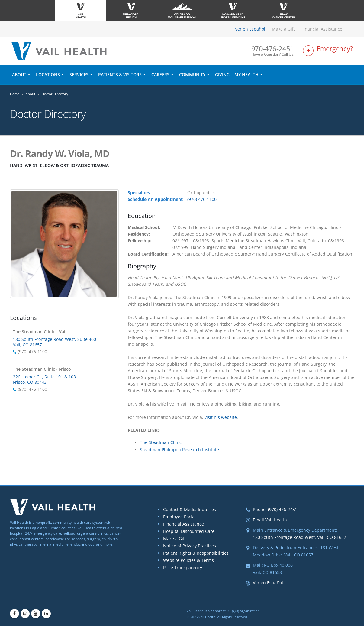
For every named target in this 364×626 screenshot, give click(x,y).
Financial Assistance (322, 29)
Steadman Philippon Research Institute (179, 450)
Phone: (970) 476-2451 (275, 509)
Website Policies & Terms (188, 560)
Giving (222, 75)
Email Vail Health (270, 520)
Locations (48, 75)
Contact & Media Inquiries (190, 509)
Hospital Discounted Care (189, 531)
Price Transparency (183, 567)
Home (15, 94)
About (19, 75)
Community (192, 75)
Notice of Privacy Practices (190, 546)
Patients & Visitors (120, 75)
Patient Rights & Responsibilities (196, 553)
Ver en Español (250, 29)
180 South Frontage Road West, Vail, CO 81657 (300, 537)
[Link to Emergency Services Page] (329, 51)
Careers (160, 75)
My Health (246, 75)
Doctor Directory (55, 94)
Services (79, 75)
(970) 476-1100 (202, 199)
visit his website (221, 417)
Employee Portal (179, 517)
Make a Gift (283, 29)
